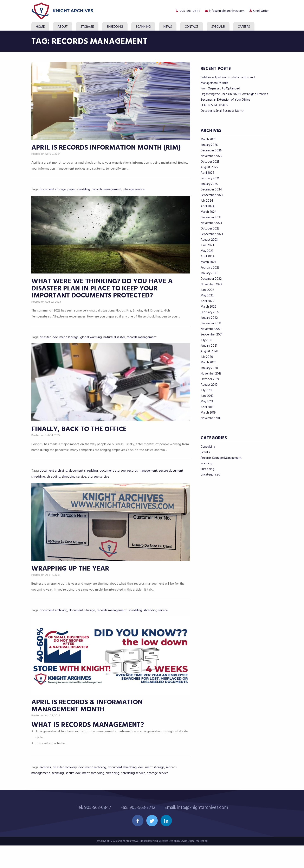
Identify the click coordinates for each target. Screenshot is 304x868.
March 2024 (209, 212)
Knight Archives (126, 863)
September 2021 (212, 335)
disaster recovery (65, 790)
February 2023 (210, 268)
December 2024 (211, 190)
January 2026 (209, 145)
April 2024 (208, 206)
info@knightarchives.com (225, 11)
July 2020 (207, 357)
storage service (134, 194)
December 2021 (211, 323)
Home (40, 27)
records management (107, 194)
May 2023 (207, 251)
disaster (45, 346)
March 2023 (208, 262)
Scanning (143, 27)
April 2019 (207, 407)
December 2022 (211, 279)
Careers (244, 27)
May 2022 (207, 295)
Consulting (208, 447)
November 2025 (211, 156)
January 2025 (209, 184)
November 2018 (211, 418)
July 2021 (206, 340)
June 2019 (207, 396)
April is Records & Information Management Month (88, 728)
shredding (53, 490)
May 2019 (207, 401)
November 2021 (211, 329)
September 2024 (212, 195)
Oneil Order (260, 11)
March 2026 (208, 139)
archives (45, 790)
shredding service (74, 490)
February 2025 (210, 178)
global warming (91, 346)
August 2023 (209, 240)
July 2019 (206, 390)
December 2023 (211, 217)
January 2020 (209, 368)
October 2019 (210, 379)
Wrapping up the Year (71, 587)
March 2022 (208, 307)
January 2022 (209, 318)
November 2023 (211, 223)
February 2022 (210, 312)
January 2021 (209, 346)
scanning (58, 795)
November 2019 (211, 374)
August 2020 (209, 351)
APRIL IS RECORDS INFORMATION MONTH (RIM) (107, 152)
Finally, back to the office (80, 442)
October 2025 (210, 162)
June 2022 (207, 290)
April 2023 (207, 256)
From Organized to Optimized (220, 89)
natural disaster (114, 346)
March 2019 (208, 413)
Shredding (115, 27)
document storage (53, 194)
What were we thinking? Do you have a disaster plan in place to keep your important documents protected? (103, 297)
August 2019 (209, 385)
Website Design (168, 863)
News (168, 27)
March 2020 (209, 362)
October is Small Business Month (222, 111)
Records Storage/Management (221, 458)
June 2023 (207, 245)
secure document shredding (85, 795)
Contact (192, 27)
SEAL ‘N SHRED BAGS (214, 105)
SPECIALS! (218, 27)
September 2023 (212, 234)
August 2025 (209, 167)
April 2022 (207, 301)
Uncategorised (210, 475)
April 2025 (207, 173)
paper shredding (79, 194)
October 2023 (210, 229)
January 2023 (209, 273)
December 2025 (211, 150)
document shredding (83, 484)
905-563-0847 (187, 11)
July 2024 (207, 201)
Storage (87, 27)
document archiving (53, 484)
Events (205, 452)
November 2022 (211, 284)
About (63, 27)
